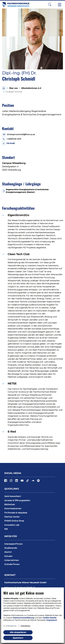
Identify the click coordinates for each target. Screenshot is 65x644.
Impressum (52, 620)
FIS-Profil (11, 143)
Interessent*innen (14, 544)
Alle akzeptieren (18, 632)
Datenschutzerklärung (23, 618)
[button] (50, 4)
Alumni (8, 552)
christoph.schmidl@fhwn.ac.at (21, 134)
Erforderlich (11, 626)
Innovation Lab (12, 525)
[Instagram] (11, 481)
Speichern (18, 638)
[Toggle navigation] (60, 4)
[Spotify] (38, 481)
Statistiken (26, 626)
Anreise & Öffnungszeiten (17, 500)
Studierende (11, 548)
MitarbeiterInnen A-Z (31, 88)
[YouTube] (22, 481)
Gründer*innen (12, 564)
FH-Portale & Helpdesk (16, 513)
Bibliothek (10, 504)
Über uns (13, 88)
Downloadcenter (13, 509)
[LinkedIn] (17, 481)
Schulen (8, 556)
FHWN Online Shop (14, 521)
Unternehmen (12, 560)
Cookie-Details (50, 618)
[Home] (4, 88)
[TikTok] (28, 481)
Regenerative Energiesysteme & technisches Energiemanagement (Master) (27, 191)
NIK (6, 529)
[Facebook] (6, 481)
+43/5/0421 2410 (14, 139)
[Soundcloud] (33, 481)
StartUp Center (12, 517)
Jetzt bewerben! (13, 496)
